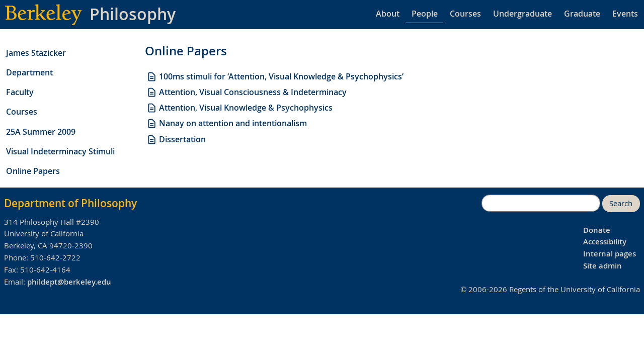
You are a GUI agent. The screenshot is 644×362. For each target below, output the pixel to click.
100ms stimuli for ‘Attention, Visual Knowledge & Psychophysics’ (275, 76)
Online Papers (33, 171)
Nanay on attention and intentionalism (227, 123)
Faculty (20, 92)
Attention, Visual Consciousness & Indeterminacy (247, 92)
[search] (541, 203)
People (425, 14)
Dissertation (176, 139)
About (388, 14)
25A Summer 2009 (41, 132)
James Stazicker (36, 53)
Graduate (582, 14)
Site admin (602, 266)
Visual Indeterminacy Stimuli (60, 151)
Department (29, 72)
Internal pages (610, 254)
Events (625, 14)
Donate (597, 230)
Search (621, 203)
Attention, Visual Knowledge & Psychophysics (239, 108)
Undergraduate (522, 14)
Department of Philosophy (70, 203)
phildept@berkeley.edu (69, 282)
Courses (465, 14)
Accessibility (605, 242)
